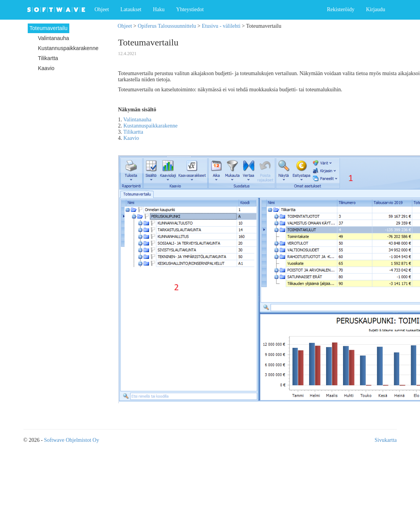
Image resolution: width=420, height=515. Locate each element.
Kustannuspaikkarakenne (151, 126)
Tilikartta (133, 132)
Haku (159, 9)
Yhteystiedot (190, 9)
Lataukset (131, 9)
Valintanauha (137, 120)
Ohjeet (102, 9)
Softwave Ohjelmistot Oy (71, 440)
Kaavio (131, 138)
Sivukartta (386, 440)
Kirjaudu (376, 9)
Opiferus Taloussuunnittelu (167, 26)
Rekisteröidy (341, 9)
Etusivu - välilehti (221, 26)
